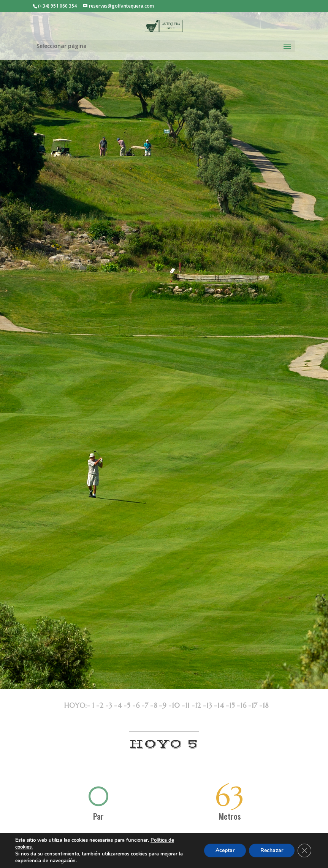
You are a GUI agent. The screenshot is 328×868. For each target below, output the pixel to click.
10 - (178, 705)
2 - (104, 705)
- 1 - (93, 705)
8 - (158, 705)
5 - (131, 705)
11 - (190, 705)
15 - (235, 705)
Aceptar (225, 850)
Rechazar (272, 850)
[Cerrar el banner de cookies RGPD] (304, 850)
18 (265, 705)
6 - (140, 705)
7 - (149, 705)
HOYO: (75, 705)
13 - (212, 705)
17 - (257, 705)
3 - (113, 705)
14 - (223, 705)
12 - (200, 705)
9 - (167, 705)
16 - (246, 705)
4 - (122, 705)
